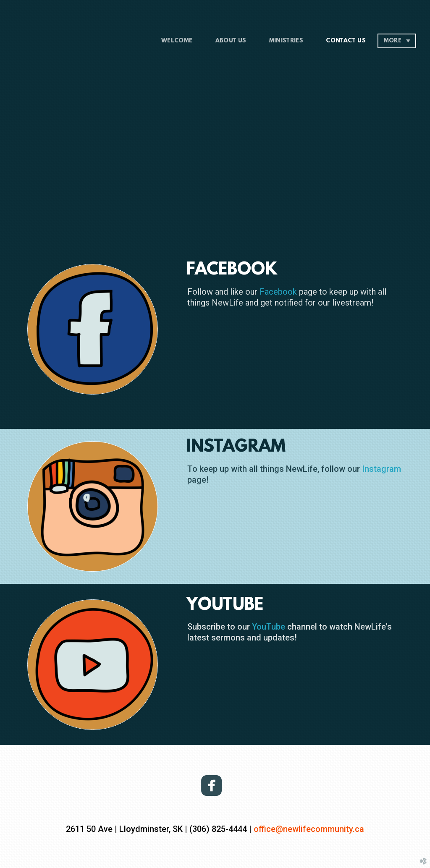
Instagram (381, 469)
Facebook (278, 292)
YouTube (269, 627)
